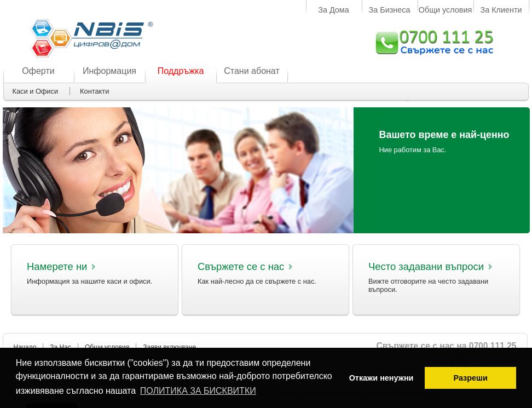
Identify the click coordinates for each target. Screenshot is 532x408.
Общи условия (446, 10)
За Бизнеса (390, 10)
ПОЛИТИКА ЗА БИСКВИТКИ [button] (198, 391)
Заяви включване (169, 347)
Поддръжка (181, 71)
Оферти (38, 71)
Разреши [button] (470, 378)
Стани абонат (252, 71)
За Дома (334, 10)
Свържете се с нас (241, 266)
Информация (109, 71)
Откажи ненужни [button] (381, 378)
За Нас (60, 347)
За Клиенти (501, 10)
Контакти (94, 91)
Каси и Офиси (36, 91)
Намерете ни (57, 266)
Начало (25, 347)
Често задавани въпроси (426, 266)
